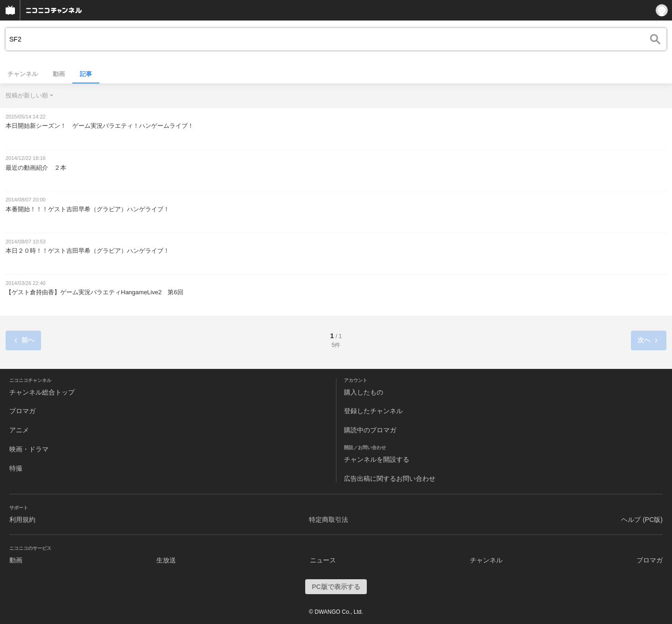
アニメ (19, 430)
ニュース (323, 560)
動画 (59, 74)
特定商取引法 (329, 520)
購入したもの (364, 392)
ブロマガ (22, 411)
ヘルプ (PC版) (642, 520)
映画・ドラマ (29, 449)
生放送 (166, 560)
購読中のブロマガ (370, 430)
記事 (86, 74)
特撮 (16, 468)
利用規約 (22, 520)
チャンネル (23, 74)
